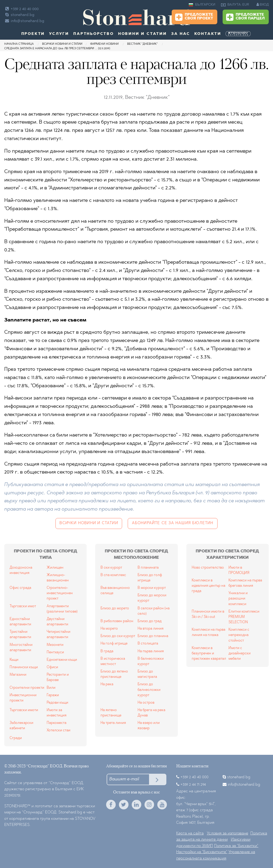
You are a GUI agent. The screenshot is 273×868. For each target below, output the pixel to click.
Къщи (14, 660)
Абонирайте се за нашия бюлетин (173, 523)
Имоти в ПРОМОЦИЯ (239, 570)
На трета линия (113, 723)
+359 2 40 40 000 (21, 9)
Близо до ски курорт (118, 636)
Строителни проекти (27, 688)
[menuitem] (239, 34)
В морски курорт (152, 588)
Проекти (33, 34)
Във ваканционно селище (115, 591)
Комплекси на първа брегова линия (245, 583)
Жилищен (55, 568)
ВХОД (263, 5)
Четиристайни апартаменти (59, 635)
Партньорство (94, 34)
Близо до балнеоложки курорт (149, 690)
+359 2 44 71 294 (193, 785)
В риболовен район (117, 621)
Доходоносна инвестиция (21, 570)
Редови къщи (57, 703)
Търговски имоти (24, 710)
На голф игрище (114, 644)
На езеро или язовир (149, 726)
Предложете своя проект (194, 17)
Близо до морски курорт (152, 598)
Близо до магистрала (147, 674)
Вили (51, 688)
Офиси (52, 667)
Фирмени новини (104, 44)
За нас (181, 34)
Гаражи (53, 695)
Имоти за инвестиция (57, 713)
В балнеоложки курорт (151, 661)
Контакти (208, 34)
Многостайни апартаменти (21, 648)
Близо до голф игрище (150, 578)
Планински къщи (24, 667)
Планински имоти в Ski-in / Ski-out (208, 614)
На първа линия (151, 651)
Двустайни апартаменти (57, 622)
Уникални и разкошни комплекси (238, 599)
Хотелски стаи (59, 730)
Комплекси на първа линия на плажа (208, 632)
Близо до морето (115, 608)
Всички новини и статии (62, 44)
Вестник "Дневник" (143, 44)
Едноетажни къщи (62, 660)
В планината (148, 568)
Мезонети (55, 645)
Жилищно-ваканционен (58, 578)
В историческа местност (113, 661)
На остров (146, 703)
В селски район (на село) (154, 611)
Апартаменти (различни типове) (62, 609)
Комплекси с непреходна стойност (239, 635)
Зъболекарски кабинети (21, 726)
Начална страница (19, 44)
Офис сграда (20, 588)
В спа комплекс (113, 575)
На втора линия (150, 629)
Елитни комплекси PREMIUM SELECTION (244, 617)
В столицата (148, 644)
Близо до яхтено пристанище (114, 674)
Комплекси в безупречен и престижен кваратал (209, 653)
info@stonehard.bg (24, 21)
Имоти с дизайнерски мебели (240, 653)
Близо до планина (153, 636)
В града (107, 651)
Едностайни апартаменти (20, 622)
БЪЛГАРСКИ (202, 5)
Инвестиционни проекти (23, 698)
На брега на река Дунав (151, 713)
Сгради (16, 738)
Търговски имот (23, 606)
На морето (109, 629)
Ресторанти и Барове (58, 677)
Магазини (18, 675)
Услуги (59, 34)
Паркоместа (57, 723)
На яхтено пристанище (111, 713)
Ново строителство (208, 568)
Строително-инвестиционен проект (60, 593)
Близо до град (150, 621)
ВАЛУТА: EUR (235, 5)
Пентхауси (55, 652)
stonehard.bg (19, 15)
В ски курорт (111, 568)
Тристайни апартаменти (20, 635)
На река (107, 684)
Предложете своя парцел (245, 17)
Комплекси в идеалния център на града (208, 586)
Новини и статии (142, 34)
